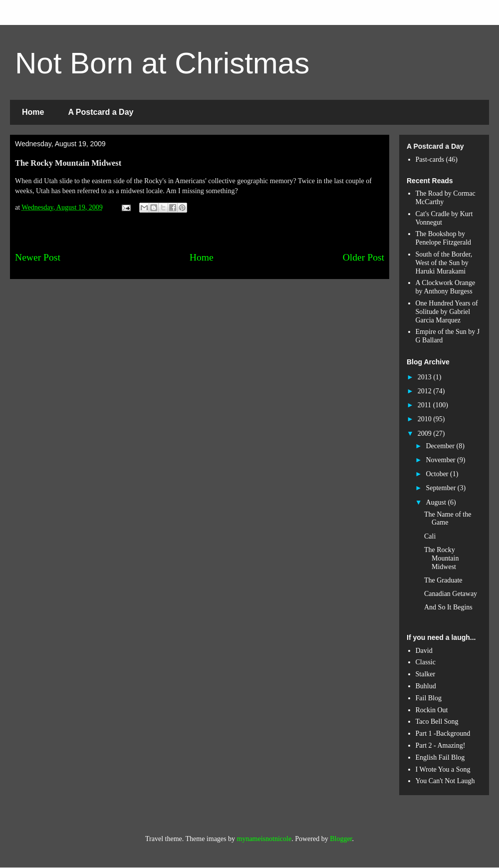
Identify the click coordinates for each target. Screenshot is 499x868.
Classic (426, 662)
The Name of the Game (448, 519)
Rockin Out (432, 710)
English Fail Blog (440, 757)
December (441, 446)
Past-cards (430, 159)
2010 (426, 419)
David (424, 651)
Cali (430, 536)
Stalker (426, 674)
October (438, 474)
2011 (425, 405)
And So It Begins (448, 607)
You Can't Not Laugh (445, 781)
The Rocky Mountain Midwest (441, 558)
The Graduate (443, 580)
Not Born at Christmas (162, 63)
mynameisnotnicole (264, 839)
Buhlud (426, 686)
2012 (426, 391)
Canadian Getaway (451, 594)
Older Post (364, 257)
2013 (426, 377)
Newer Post (38, 257)
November (441, 460)
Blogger (341, 839)
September (441, 488)
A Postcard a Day (101, 112)
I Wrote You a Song (443, 769)
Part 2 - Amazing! (441, 745)
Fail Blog (429, 698)
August (437, 502)
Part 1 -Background (443, 733)
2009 (426, 434)
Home (33, 112)
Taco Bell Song (437, 722)
